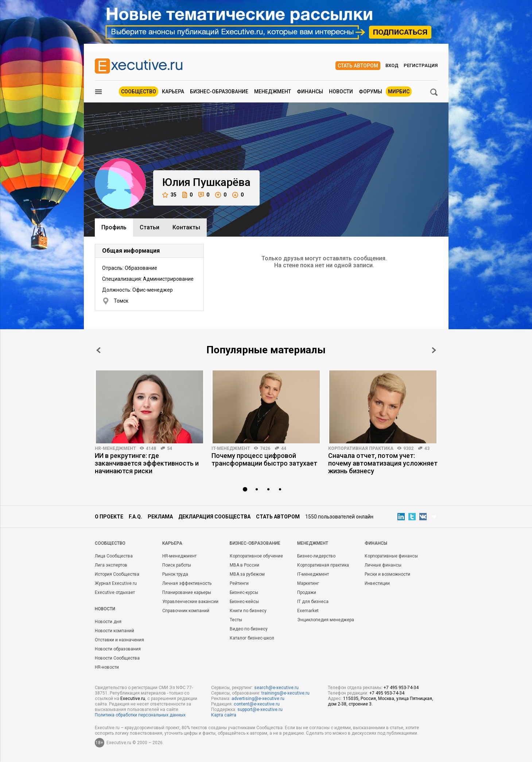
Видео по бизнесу (249, 629)
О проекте (109, 517)
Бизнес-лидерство (316, 556)
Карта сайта (224, 715)
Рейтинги (239, 583)
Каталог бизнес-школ (252, 638)
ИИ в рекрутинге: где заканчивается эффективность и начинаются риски (147, 463)
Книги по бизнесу (248, 611)
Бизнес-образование (219, 92)
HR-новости (107, 667)
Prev (98, 350)
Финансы (310, 92)
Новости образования (118, 649)
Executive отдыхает (115, 592)
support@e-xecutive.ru (260, 709)
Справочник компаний (186, 611)
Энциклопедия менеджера (326, 620)
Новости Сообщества (117, 658)
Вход (392, 65)
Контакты (186, 227)
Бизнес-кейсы (244, 602)
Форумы (370, 92)
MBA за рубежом (247, 574)
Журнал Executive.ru (116, 583)
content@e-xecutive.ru (257, 704)
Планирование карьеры (187, 592)
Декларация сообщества (214, 517)
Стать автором (358, 66)
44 (284, 448)
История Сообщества (117, 574)
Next (434, 350)
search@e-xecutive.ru (276, 688)
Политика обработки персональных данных (140, 715)
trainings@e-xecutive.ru (286, 693)
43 (427, 448)
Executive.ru (133, 699)
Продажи (307, 592)
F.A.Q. (135, 517)
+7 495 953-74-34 (401, 688)
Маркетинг (308, 583)
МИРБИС (399, 92)
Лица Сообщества (114, 556)
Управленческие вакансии (190, 602)
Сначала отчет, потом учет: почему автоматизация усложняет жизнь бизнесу (383, 463)
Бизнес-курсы (244, 592)
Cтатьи (149, 227)
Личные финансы (383, 565)
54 (170, 448)
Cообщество (110, 543)
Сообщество (139, 92)
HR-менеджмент (115, 448)
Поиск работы (177, 565)
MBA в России (244, 565)
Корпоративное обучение (256, 556)
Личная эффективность (187, 583)
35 (169, 195)
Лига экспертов (111, 565)
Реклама (160, 517)
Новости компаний (114, 631)
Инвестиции (377, 583)
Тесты (236, 620)
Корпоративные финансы (391, 556)
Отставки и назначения (119, 640)
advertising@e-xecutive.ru (258, 699)
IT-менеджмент (231, 448)
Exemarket (308, 611)
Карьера (173, 92)
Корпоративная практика (361, 448)
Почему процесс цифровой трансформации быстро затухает (264, 459)
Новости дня (108, 622)
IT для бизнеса (313, 602)
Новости (341, 92)
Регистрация (421, 65)
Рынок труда (175, 574)
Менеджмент (273, 92)
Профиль (114, 227)
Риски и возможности (387, 574)
